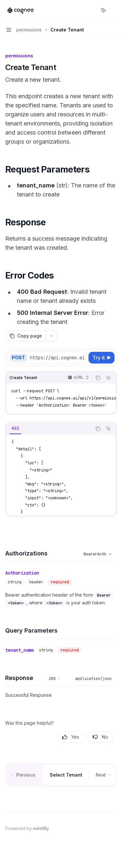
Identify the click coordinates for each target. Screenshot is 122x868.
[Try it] (102, 358)
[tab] (15, 428)
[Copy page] (26, 336)
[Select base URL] (60, 358)
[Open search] (91, 10)
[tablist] (49, 429)
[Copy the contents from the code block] (98, 378)
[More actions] (114, 10)
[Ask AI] (108, 378)
